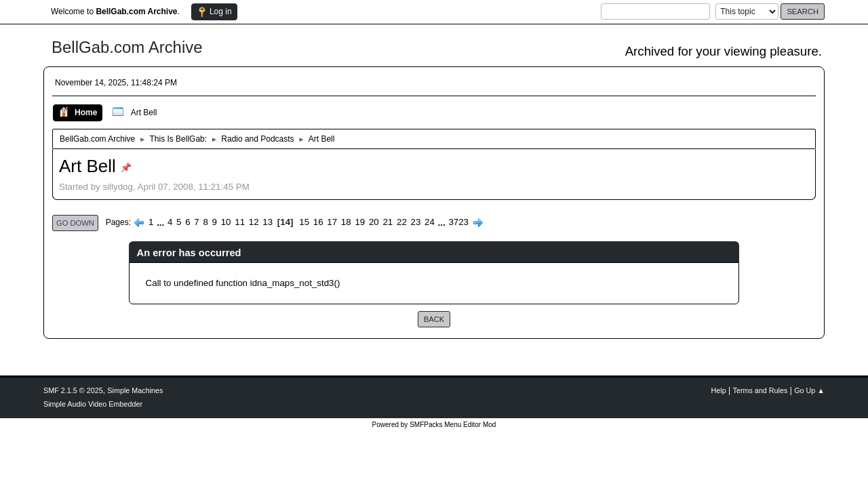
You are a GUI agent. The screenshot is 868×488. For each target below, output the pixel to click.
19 (360, 222)
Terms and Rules (761, 390)
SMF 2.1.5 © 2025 (73, 390)
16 (318, 222)
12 (254, 222)
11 (240, 222)
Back (434, 319)
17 (332, 222)
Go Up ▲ (809, 390)
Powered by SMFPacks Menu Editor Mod (434, 425)
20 (374, 222)
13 (268, 222)
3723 (458, 222)
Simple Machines (135, 390)
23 (416, 222)
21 (388, 222)
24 (430, 222)
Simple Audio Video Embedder (93, 404)
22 (402, 222)
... (162, 222)
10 (226, 222)
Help (719, 390)
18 (346, 222)
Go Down (75, 223)
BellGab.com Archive (127, 47)
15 (304, 222)
